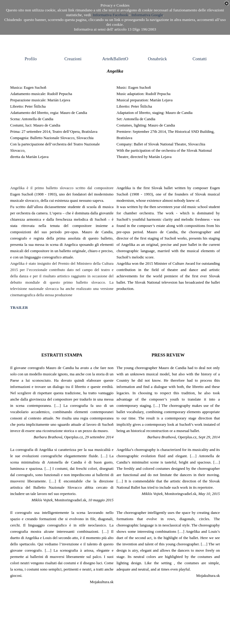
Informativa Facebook (111, 15)
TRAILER (19, 307)
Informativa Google (147, 15)
